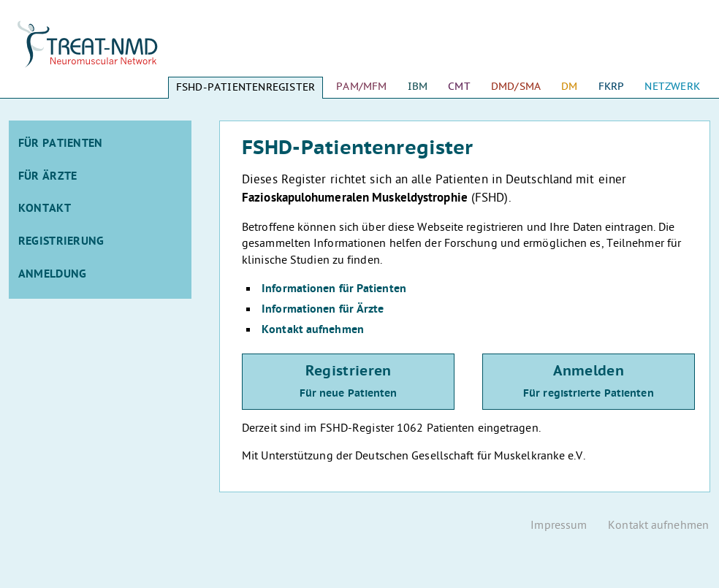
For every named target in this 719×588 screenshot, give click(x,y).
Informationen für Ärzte (323, 310)
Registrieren (348, 382)
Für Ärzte (48, 177)
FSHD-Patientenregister (246, 87)
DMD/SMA (516, 87)
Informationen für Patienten (334, 289)
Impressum (559, 526)
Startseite (100, 51)
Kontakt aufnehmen (313, 330)
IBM (418, 87)
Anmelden (589, 382)
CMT (459, 87)
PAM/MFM (361, 87)
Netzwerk (672, 87)
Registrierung (61, 242)
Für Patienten (61, 144)
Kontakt (45, 209)
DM (569, 87)
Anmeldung (53, 275)
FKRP (612, 87)
